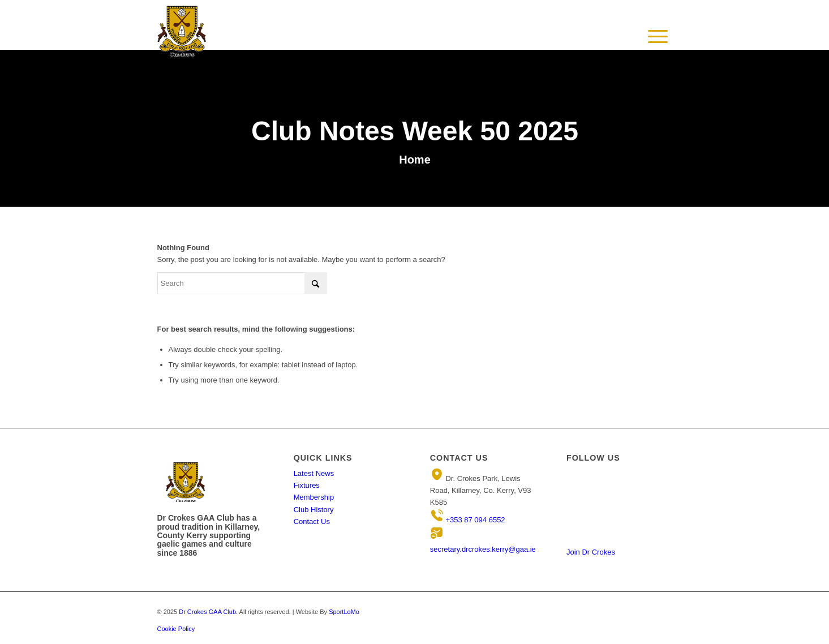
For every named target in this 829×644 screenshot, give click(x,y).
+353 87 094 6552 (475, 520)
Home (415, 160)
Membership (314, 497)
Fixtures (307, 485)
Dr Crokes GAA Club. (208, 612)
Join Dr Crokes (591, 552)
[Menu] (658, 48)
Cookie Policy (176, 629)
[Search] (242, 283)
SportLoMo (344, 612)
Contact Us (312, 521)
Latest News (314, 473)
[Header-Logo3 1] (182, 31)
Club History (314, 510)
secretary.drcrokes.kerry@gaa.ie (483, 549)
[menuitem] (658, 37)
